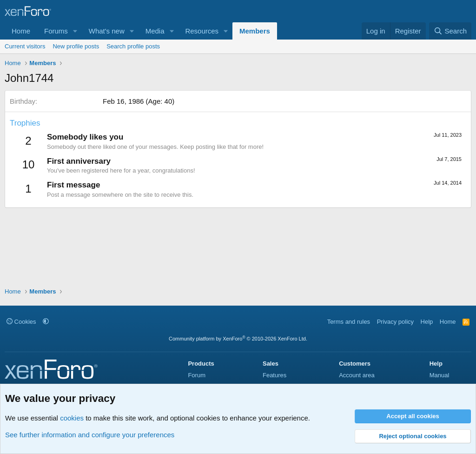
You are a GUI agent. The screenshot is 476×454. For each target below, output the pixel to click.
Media (155, 31)
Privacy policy (395, 322)
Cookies (21, 322)
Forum (197, 375)
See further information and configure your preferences (90, 435)
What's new (107, 31)
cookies (72, 418)
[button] (75, 31)
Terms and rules (349, 322)
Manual (440, 375)
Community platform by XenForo (238, 339)
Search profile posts (133, 46)
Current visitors (25, 46)
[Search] (450, 31)
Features (274, 375)
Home (21, 31)
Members (255, 31)
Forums (56, 31)
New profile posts (76, 46)
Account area (357, 375)
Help (427, 322)
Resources (202, 31)
